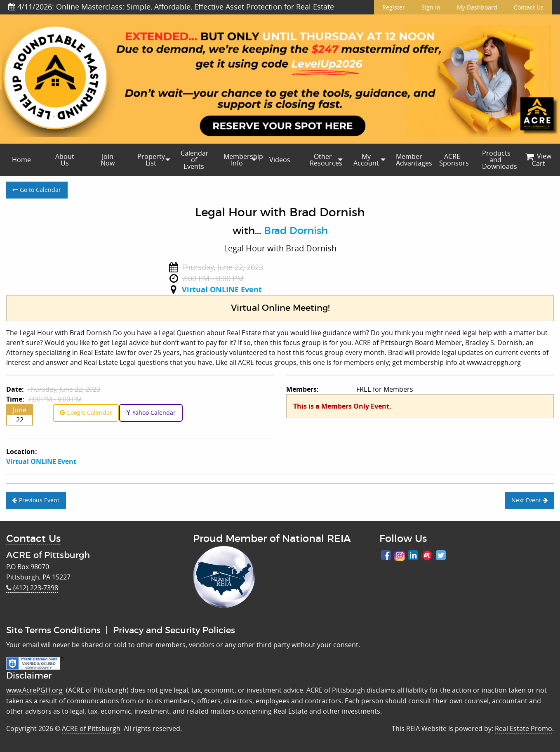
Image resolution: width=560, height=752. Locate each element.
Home (21, 160)
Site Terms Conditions (53, 630)
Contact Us (529, 7)
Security (182, 630)
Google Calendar (86, 413)
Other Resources (326, 160)
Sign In (431, 7)
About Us (65, 160)
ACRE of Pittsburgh (91, 728)
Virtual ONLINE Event (222, 290)
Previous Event (36, 500)
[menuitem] (21, 160)
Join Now (108, 160)
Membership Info (241, 160)
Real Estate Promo (524, 728)
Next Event (529, 500)
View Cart (538, 160)
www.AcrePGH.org (34, 690)
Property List (151, 160)
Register (394, 7)
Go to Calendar (37, 190)
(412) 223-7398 (32, 588)
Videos (280, 160)
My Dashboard (477, 7)
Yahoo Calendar (151, 413)
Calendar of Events (195, 160)
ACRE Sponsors (454, 160)
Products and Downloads (499, 160)
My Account (366, 160)
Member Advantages (413, 160)
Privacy (128, 630)
